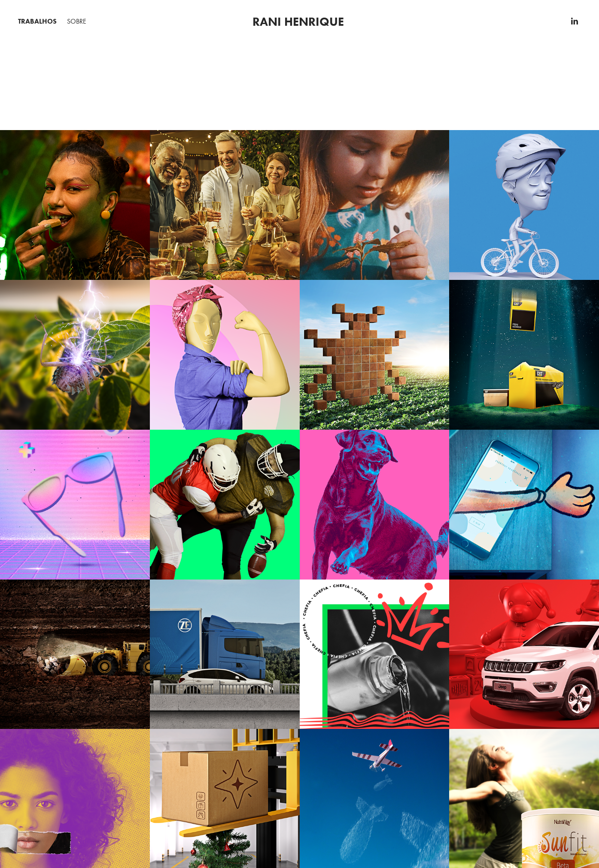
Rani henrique (298, 21)
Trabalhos (37, 21)
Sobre (77, 21)
